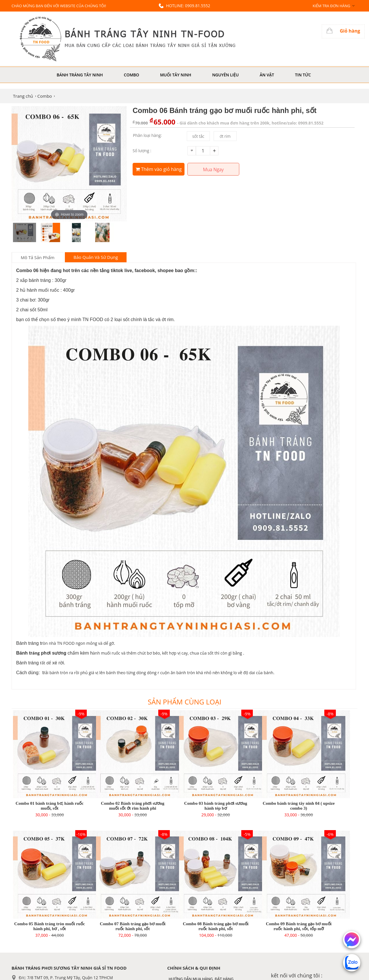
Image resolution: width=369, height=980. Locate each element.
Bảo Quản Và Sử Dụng (96, 257)
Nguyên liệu (225, 75)
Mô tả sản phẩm (38, 257)
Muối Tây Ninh (176, 75)
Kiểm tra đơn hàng (332, 6)
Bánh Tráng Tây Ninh (80, 75)
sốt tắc (198, 136)
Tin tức (303, 75)
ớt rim (225, 136)
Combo (132, 75)
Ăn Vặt (267, 75)
